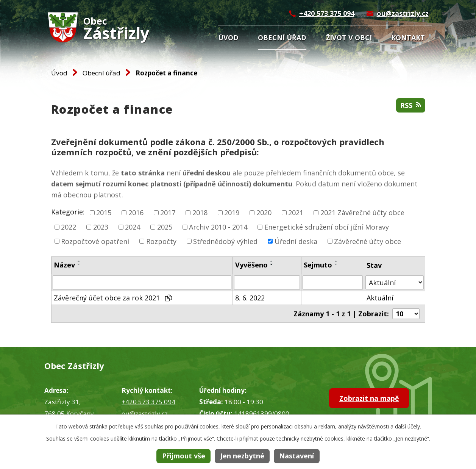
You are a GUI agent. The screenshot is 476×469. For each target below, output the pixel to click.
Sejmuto (318, 265)
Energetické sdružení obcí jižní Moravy (327, 227)
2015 (104, 213)
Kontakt (408, 38)
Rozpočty (161, 241)
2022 (69, 227)
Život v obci (349, 38)
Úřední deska (296, 241)
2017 (168, 213)
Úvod (228, 38)
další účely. (408, 426)
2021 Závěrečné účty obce (362, 213)
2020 (264, 213)
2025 (165, 227)
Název (64, 265)
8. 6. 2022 (250, 298)
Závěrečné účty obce (368, 241)
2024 (133, 227)
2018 (200, 213)
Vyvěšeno (251, 265)
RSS (411, 105)
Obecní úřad (282, 38)
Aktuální (380, 298)
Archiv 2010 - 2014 (218, 227)
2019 (232, 213)
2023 (101, 227)
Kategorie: (68, 212)
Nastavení (297, 456)
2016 (136, 213)
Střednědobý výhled (225, 241)
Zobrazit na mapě (369, 398)
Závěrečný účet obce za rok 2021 (113, 298)
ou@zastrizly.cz (403, 13)
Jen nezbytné (242, 456)
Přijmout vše (184, 456)
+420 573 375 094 (327, 13)
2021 (296, 213)
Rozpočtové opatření (95, 241)
